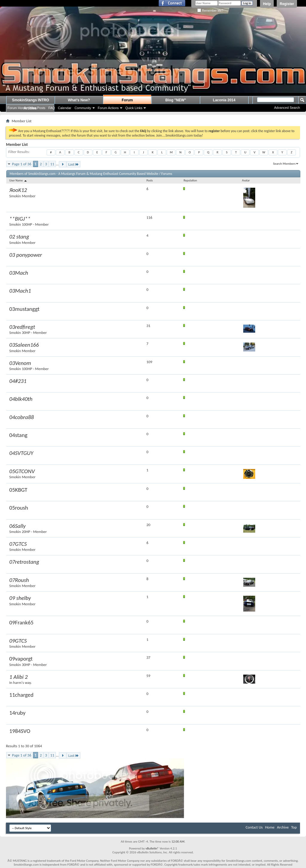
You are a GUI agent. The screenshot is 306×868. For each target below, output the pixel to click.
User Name (18, 180)
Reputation (190, 180)
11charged (21, 695)
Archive (283, 827)
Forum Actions (108, 108)
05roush (19, 508)
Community (83, 108)
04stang (18, 435)
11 (52, 164)
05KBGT (18, 490)
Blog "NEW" (176, 100)
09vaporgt (21, 659)
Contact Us (254, 827)
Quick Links (134, 108)
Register (287, 4)
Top (294, 827)
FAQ (52, 108)
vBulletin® (152, 848)
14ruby (17, 713)
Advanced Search (287, 108)
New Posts (38, 108)
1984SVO (20, 731)
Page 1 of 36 (22, 164)
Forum (127, 100)
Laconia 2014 (224, 100)
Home (270, 827)
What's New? (79, 100)
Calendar (65, 108)
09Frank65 (21, 622)
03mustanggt (24, 309)
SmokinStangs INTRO (30, 100)
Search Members (284, 164)
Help (267, 4)
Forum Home (17, 108)
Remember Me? (210, 11)
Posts (150, 180)
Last (74, 164)
